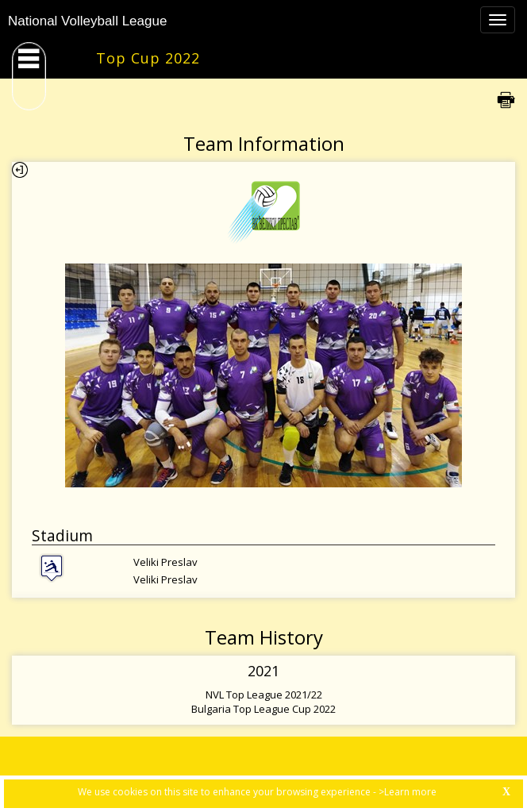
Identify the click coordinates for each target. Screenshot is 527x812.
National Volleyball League (87, 21)
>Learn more (408, 792)
